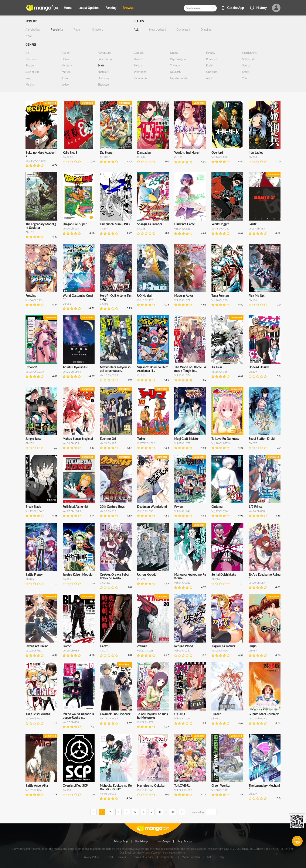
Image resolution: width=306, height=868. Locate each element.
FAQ (210, 857)
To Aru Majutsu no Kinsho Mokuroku (152, 716)
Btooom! (31, 367)
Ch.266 (141, 229)
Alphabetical (33, 30)
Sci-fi (101, 65)
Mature (66, 72)
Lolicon (66, 84)
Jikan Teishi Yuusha (38, 714)
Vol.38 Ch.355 (71, 443)
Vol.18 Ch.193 (145, 300)
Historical (103, 78)
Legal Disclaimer (116, 857)
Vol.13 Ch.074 (182, 375)
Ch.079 (104, 651)
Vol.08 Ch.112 (220, 790)
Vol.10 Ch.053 (34, 718)
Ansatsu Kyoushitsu (75, 367)
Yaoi (28, 78)
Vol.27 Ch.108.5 (72, 511)
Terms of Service (144, 857)
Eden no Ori (108, 439)
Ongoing (206, 30)
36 (173, 812)
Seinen (138, 65)
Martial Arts (249, 53)
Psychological (178, 59)
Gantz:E (105, 646)
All (27, 53)
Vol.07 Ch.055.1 (258, 718)
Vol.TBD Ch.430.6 (36, 161)
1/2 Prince (255, 507)
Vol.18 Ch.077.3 (221, 443)
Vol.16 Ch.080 (257, 511)
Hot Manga (142, 841)
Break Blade (33, 507)
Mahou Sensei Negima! (78, 439)
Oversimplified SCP (75, 786)
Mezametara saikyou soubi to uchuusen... (115, 369)
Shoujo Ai (103, 72)
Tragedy (175, 65)
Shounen (31, 59)
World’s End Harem (187, 153)
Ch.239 (253, 372)
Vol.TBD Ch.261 (220, 229)
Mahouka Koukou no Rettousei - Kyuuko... (116, 787)
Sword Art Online (37, 646)
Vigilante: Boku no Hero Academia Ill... (153, 369)
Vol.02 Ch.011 (34, 651)
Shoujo (30, 65)
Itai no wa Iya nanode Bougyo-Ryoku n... (78, 716)
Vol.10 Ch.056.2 (109, 375)
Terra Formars (220, 296)
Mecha (30, 84)
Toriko (141, 439)
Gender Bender (179, 78)
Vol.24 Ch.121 (182, 229)
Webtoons (140, 72)
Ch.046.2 (105, 583)
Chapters (98, 30)
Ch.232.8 (105, 157)
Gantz (252, 224)
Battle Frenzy (34, 575)
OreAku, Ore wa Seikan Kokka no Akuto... (115, 576)
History (261, 8)
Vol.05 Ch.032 (108, 794)
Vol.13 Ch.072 (182, 300)
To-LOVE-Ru (182, 786)
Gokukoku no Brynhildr (115, 714)
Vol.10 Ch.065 (71, 651)
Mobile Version (191, 857)
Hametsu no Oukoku (151, 786)
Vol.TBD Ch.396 (146, 443)
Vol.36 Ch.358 (220, 372)
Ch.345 (30, 579)
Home (68, 8)
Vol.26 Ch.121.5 (35, 372)
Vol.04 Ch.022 (182, 583)
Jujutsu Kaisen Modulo (78, 575)
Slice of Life (33, 72)
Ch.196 (253, 300)
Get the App (235, 8)
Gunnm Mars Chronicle (264, 714)
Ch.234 (141, 157)
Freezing (31, 296)
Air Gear (217, 367)
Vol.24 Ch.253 (220, 300)
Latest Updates (89, 8)
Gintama (217, 507)
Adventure (104, 53)
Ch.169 (30, 232)
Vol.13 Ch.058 (145, 511)
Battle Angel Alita (37, 786)
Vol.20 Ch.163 (257, 583)
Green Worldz (220, 786)
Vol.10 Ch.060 (145, 790)
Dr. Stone (106, 153)
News (29, 36)
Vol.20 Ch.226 (145, 651)
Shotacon (103, 84)
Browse (128, 8)
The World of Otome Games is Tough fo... (190, 369)
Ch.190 (67, 790)
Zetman (142, 646)
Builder (216, 714)
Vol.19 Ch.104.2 (35, 511)
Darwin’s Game (184, 224)
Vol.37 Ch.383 (257, 229)
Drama (174, 53)
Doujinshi (176, 72)
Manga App (121, 841)
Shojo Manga (184, 841)
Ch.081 (67, 304)
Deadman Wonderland (152, 507)
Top (222, 857)
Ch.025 (67, 579)
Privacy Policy (91, 857)
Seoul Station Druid (262, 439)
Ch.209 (30, 443)
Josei (65, 78)
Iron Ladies (256, 153)
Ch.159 (104, 229)
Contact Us (168, 857)
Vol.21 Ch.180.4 (72, 372)
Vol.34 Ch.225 (34, 300)
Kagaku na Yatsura (223, 646)
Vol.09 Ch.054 (34, 790)
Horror (66, 59)
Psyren (179, 507)
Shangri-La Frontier (150, 224)
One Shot (212, 72)
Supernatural (105, 59)
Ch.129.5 (68, 157)
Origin (253, 646)
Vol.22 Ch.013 (108, 511)
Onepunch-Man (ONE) (115, 224)
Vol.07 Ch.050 (71, 722)
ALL (136, 30)
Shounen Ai (141, 78)
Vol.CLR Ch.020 (183, 790)
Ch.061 (216, 718)
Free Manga (163, 841)
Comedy (139, 53)
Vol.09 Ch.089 (182, 718)
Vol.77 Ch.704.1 (221, 511)
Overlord (217, 153)
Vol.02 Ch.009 (220, 651)
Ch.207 (253, 443)
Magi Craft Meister (186, 439)
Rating (78, 30)
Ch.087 (253, 651)
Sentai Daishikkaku (224, 575)
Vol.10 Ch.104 (71, 229)
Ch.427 (141, 579)
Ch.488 (104, 304)
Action (66, 53)
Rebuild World (184, 646)
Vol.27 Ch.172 (145, 722)
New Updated (158, 30)
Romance (212, 59)
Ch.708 (253, 157)
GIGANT (180, 714)
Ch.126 (141, 375)
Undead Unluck (259, 367)
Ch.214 (216, 579)
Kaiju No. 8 (70, 153)
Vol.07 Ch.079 (182, 443)
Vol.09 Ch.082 (182, 651)
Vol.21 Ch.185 (108, 443)
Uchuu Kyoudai (147, 575)
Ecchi (209, 65)
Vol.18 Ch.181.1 (109, 718)
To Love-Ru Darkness (225, 439)
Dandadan (144, 153)
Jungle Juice (33, 439)
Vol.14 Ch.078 (220, 157)
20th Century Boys (112, 507)
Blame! (67, 646)
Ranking (111, 8)
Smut (245, 72)
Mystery (67, 65)
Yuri (245, 78)
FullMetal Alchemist (75, 507)
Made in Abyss (184, 296)
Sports (246, 65)
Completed (183, 30)
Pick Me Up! (257, 296)
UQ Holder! (145, 296)
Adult (209, 78)
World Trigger (220, 224)
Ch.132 (178, 157)
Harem (138, 59)
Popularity (57, 30)
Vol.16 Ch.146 (182, 511)
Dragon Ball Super (75, 224)
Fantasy (211, 53)
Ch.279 (253, 794)
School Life (249, 59)
